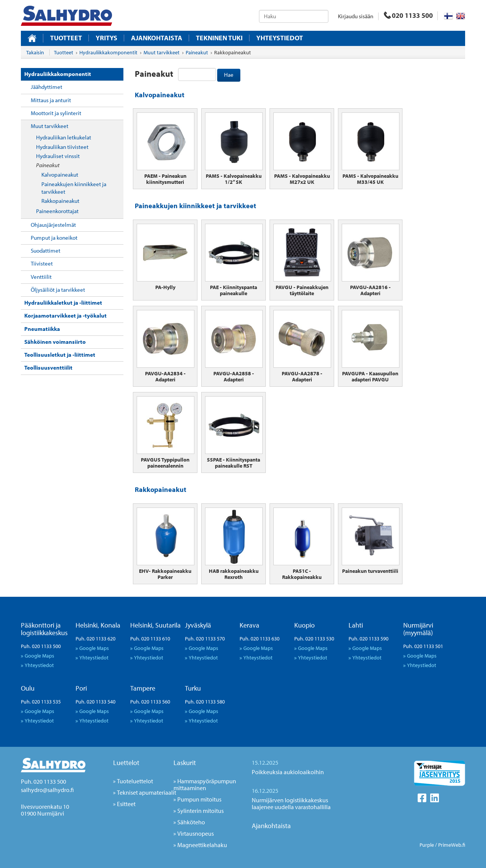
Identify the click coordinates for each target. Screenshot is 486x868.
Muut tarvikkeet (50, 126)
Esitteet (126, 804)
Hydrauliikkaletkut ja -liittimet (63, 303)
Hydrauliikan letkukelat (64, 137)
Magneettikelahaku (202, 845)
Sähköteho (191, 822)
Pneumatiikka (42, 329)
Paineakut (48, 165)
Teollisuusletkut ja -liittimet (60, 355)
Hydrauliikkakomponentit (58, 74)
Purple (427, 845)
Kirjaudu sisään (356, 16)
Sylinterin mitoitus (200, 811)
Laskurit (185, 763)
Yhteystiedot (280, 38)
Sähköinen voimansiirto (55, 342)
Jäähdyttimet (47, 87)
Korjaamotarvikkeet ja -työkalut (65, 315)
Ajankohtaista (157, 38)
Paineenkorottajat (57, 211)
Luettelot (126, 763)
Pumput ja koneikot (54, 238)
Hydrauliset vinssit (58, 156)
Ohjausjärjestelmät (53, 225)
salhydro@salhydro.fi (47, 790)
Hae (229, 75)
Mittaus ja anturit (51, 100)
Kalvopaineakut (60, 175)
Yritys (107, 38)
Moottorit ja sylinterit (56, 113)
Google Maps (39, 655)
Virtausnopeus (196, 833)
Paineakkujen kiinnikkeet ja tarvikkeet (74, 188)
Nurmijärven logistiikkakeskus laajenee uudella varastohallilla (291, 803)
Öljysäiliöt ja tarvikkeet (58, 290)
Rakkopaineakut (60, 201)
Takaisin (35, 52)
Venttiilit (41, 277)
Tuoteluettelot (135, 781)
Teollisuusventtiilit (48, 368)
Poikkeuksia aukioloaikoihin (288, 772)
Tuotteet (66, 38)
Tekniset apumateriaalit (147, 792)
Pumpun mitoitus (199, 799)
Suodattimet (46, 251)
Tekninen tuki (219, 38)
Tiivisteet (42, 263)
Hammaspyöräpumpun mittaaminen (205, 784)
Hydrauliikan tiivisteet (62, 147)
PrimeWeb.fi (452, 845)
